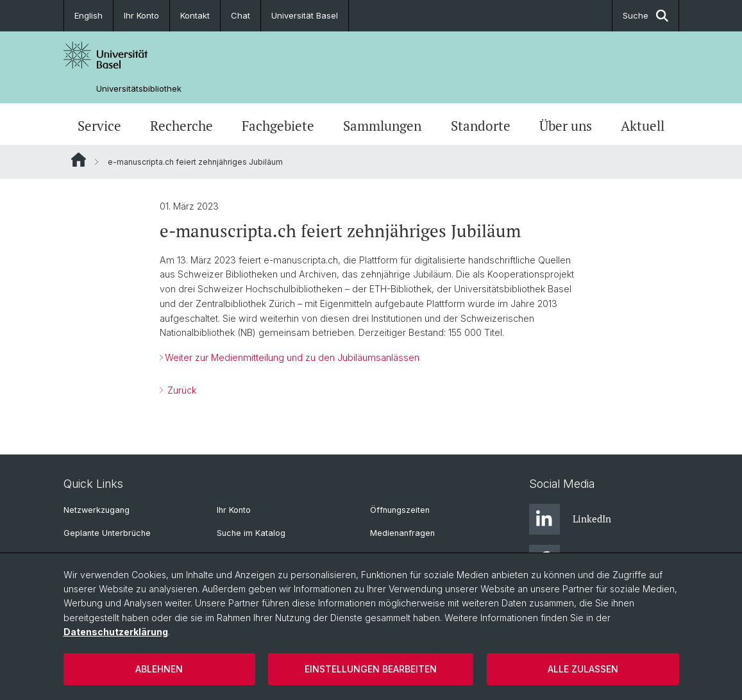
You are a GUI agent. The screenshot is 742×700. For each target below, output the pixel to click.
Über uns (566, 126)
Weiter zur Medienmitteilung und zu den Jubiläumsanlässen (292, 357)
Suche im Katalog (251, 533)
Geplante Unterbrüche (107, 533)
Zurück (181, 390)
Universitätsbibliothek (139, 89)
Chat (240, 15)
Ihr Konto (141, 15)
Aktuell (643, 126)
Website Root (79, 160)
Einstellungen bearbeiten (371, 669)
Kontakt (195, 15)
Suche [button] (645, 16)
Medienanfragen (402, 533)
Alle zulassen (583, 669)
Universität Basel (305, 15)
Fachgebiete (278, 126)
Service (99, 126)
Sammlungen (382, 126)
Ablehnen (159, 669)
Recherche (181, 126)
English (89, 15)
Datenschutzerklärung (116, 632)
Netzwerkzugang (97, 510)
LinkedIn (570, 519)
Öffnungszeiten (400, 510)
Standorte (481, 126)
